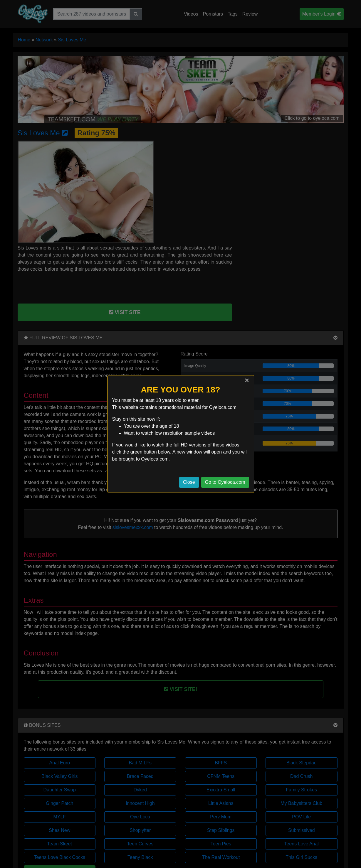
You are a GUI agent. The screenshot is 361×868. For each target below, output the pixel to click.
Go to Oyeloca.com (225, 482)
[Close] (247, 380)
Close (189, 482)
